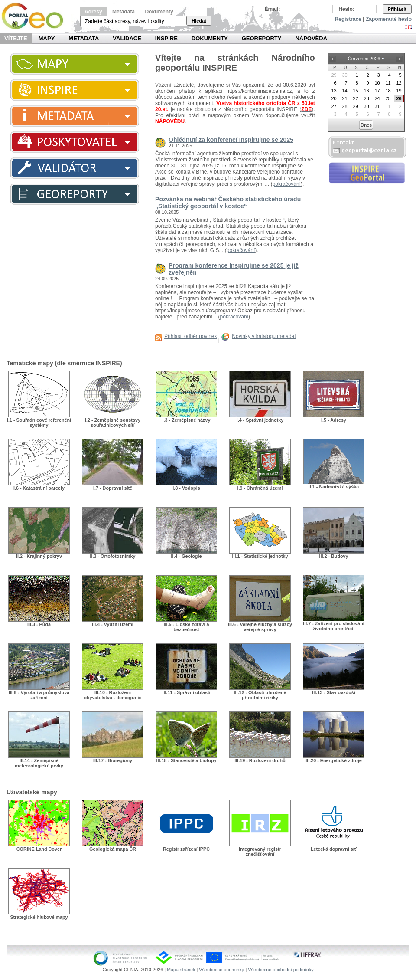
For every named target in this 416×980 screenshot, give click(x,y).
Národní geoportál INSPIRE (36, 16)
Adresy (93, 12)
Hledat (199, 21)
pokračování (287, 184)
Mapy (47, 38)
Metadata (123, 12)
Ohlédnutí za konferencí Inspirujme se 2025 (231, 140)
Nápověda (311, 38)
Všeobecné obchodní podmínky (281, 970)
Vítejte (16, 38)
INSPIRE (166, 38)
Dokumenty (159, 12)
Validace (127, 38)
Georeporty (262, 38)
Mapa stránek (181, 970)
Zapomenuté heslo (389, 19)
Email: (273, 9)
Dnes (366, 125)
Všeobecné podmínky (221, 970)
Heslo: (346, 9)
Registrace (348, 19)
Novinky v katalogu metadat (264, 336)
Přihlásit (397, 9)
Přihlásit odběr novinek (190, 336)
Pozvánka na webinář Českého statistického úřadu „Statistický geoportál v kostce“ (228, 203)
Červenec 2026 (364, 59)
